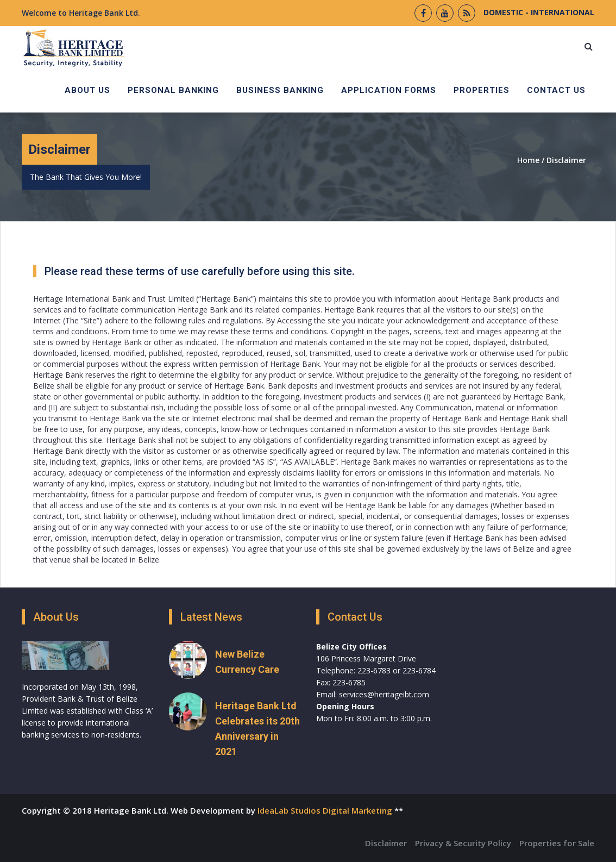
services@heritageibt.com (384, 694)
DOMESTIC (503, 12)
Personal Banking (173, 90)
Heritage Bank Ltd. (105, 13)
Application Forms (389, 90)
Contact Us (556, 90)
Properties (482, 90)
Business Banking (280, 90)
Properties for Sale (557, 843)
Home (528, 160)
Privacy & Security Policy (463, 843)
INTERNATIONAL (561, 12)
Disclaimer (566, 160)
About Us (87, 90)
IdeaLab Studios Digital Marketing (325, 810)
